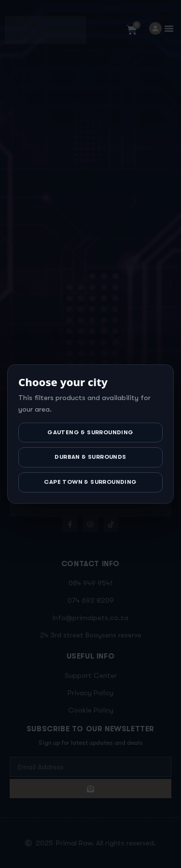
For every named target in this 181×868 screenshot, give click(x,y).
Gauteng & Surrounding (90, 432)
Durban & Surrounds (90, 457)
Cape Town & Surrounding (90, 482)
